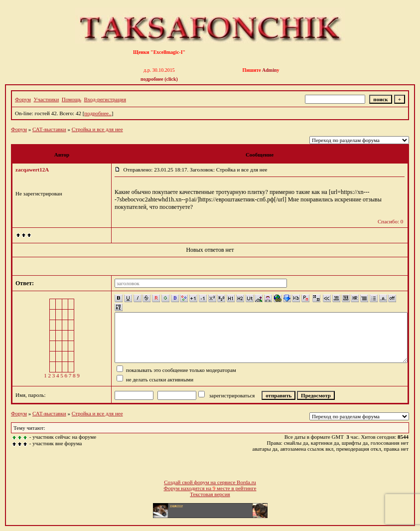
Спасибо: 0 (390, 221)
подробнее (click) (159, 79)
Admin (269, 70)
